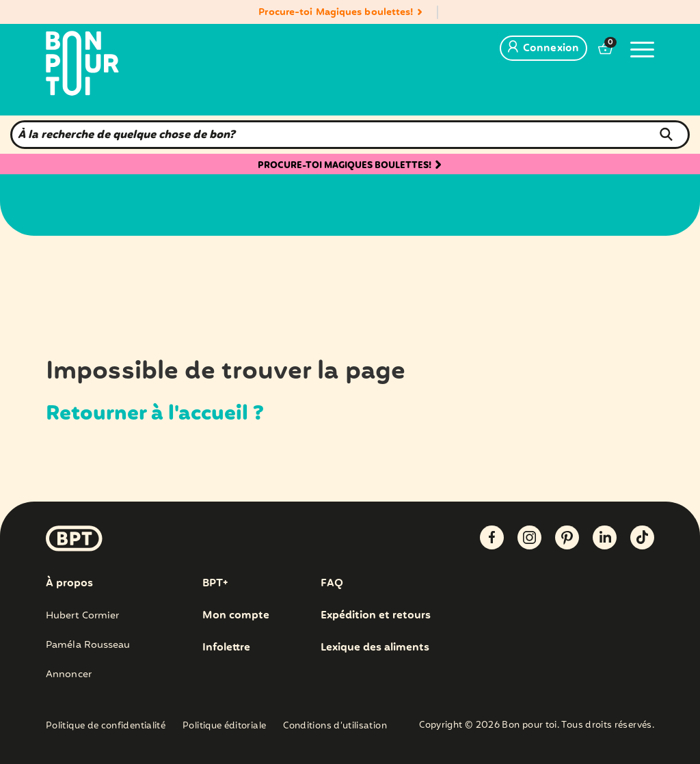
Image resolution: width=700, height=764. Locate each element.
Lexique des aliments (377, 648)
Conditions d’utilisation (335, 727)
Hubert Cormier (82, 616)
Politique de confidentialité (106, 727)
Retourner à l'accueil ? (181, 413)
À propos (69, 584)
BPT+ (216, 584)
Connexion (543, 49)
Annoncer (69, 674)
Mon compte (236, 616)
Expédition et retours (377, 616)
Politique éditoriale (224, 727)
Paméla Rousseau (88, 645)
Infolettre (227, 648)
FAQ (332, 584)
